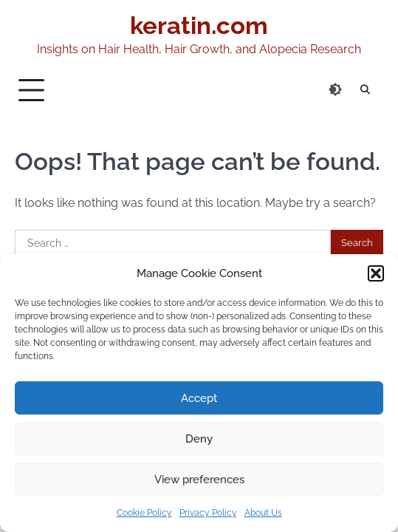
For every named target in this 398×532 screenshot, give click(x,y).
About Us (263, 513)
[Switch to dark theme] (335, 89)
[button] (376, 273)
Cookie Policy (144, 513)
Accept (199, 398)
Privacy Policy (208, 513)
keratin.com (199, 25)
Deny (199, 439)
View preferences (199, 480)
